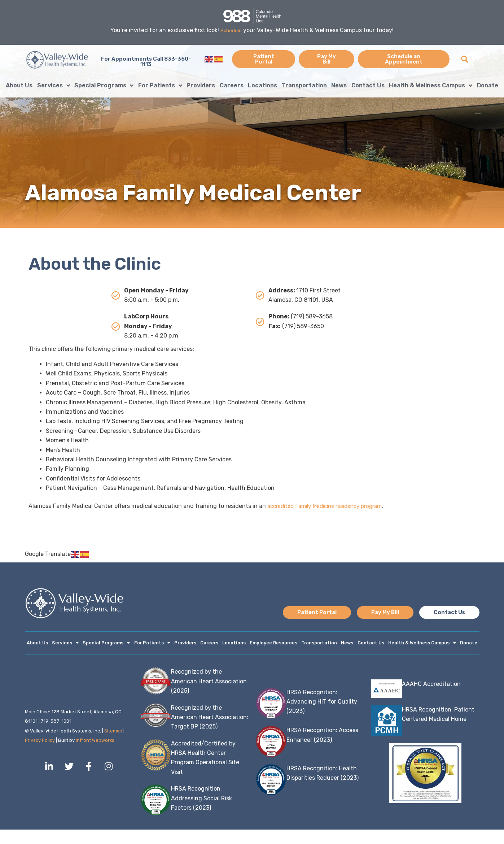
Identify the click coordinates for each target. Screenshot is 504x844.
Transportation (304, 85)
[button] (464, 59)
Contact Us (368, 85)
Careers (232, 85)
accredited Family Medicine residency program (331, 506)
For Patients (160, 86)
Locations (262, 85)
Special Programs (104, 86)
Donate (488, 85)
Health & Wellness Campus (431, 86)
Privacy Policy (40, 755)
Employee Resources (286, 643)
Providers (201, 85)
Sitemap (113, 745)
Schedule (231, 30)
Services (54, 86)
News (339, 85)
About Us (19, 85)
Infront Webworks (97, 755)
